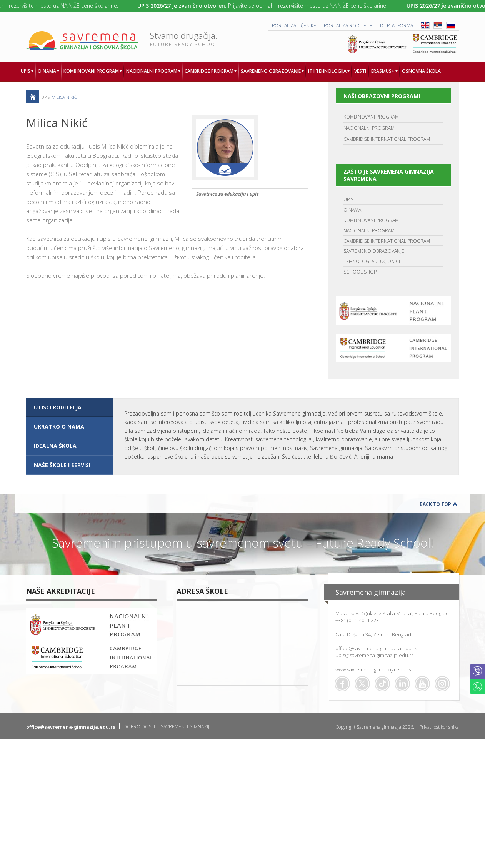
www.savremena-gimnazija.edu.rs (373, 669)
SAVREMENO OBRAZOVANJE (374, 251)
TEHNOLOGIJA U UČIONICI (372, 261)
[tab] (69, 407)
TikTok (382, 684)
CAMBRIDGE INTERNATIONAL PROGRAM (387, 139)
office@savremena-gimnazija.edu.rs (376, 648)
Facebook (342, 684)
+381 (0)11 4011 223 (357, 620)
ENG (425, 25)
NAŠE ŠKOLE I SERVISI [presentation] (62, 465)
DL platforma (397, 26)
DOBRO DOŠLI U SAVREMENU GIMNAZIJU (168, 727)
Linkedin (402, 684)
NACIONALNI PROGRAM (369, 128)
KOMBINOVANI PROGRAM (371, 117)
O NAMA (352, 210)
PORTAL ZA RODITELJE (348, 26)
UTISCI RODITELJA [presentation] (58, 407)
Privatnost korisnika (439, 727)
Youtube (422, 684)
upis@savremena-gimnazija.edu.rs (374, 655)
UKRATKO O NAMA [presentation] (59, 426)
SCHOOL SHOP (360, 272)
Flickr (442, 684)
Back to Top (435, 504)
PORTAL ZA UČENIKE (294, 26)
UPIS (348, 199)
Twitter (362, 684)
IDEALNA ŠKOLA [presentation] (55, 446)
